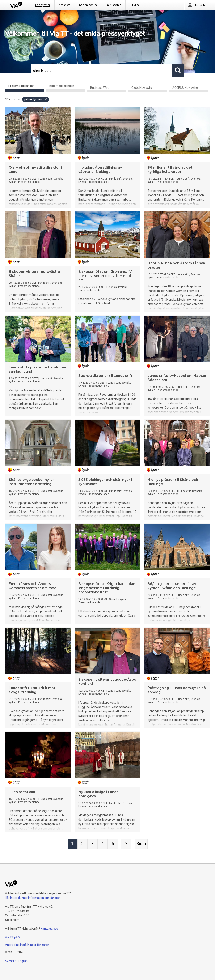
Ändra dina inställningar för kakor (27, 945)
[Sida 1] (72, 844)
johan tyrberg (36, 100)
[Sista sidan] (141, 844)
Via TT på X (13, 937)
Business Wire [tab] (100, 88)
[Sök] (101, 70)
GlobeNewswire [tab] (142, 88)
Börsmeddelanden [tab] (62, 86)
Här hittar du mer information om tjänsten (33, 898)
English (23, 961)
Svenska (11, 961)
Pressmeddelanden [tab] (21, 86)
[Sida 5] (113, 844)
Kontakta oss (49, 929)
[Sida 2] (83, 844)
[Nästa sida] (126, 844)
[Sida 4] (103, 844)
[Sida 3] (93, 844)
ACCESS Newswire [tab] (185, 88)
